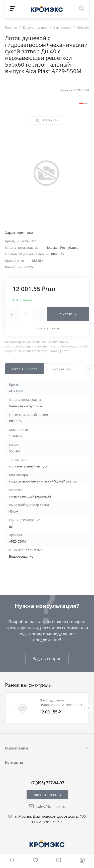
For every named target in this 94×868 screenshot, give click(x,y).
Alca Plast (29, 241)
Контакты (14, 762)
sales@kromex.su (51, 807)
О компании (16, 748)
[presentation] (89, 369)
